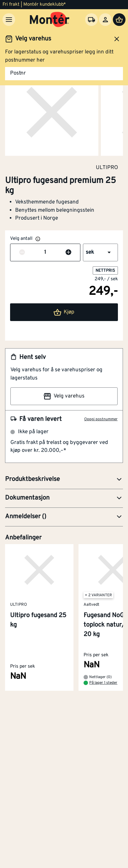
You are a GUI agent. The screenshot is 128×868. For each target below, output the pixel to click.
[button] (100, 252)
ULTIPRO (107, 167)
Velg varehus (64, 396)
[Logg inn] (105, 20)
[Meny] (9, 20)
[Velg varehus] (91, 20)
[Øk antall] (68, 253)
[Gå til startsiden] (50, 20)
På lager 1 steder (103, 683)
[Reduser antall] (22, 253)
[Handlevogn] (119, 20)
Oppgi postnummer (101, 419)
